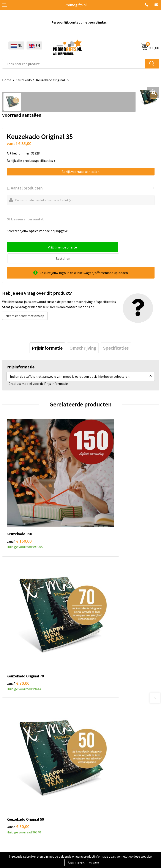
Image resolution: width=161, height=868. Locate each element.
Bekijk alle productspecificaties (31, 161)
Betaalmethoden (95, 776)
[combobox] (74, 64)
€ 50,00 (18, 596)
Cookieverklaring (15, 830)
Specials (8, 802)
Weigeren (94, 862)
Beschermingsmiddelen (20, 769)
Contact (89, 763)
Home (7, 80)
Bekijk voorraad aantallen (80, 172)
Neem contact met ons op (25, 304)
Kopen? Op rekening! (98, 683)
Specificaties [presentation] (116, 337)
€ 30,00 (96, 596)
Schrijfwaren (11, 763)
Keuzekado (24, 80)
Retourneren (92, 782)
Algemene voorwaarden (20, 823)
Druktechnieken (94, 690)
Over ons (89, 677)
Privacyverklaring (15, 837)
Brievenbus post (14, 776)
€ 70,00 (96, 491)
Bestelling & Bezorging (100, 769)
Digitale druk (12, 789)
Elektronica (11, 782)
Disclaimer (10, 843)
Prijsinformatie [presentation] (47, 337)
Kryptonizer (11, 795)
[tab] (47, 337)
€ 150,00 (19, 491)
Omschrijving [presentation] (83, 337)
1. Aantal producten (25, 188)
